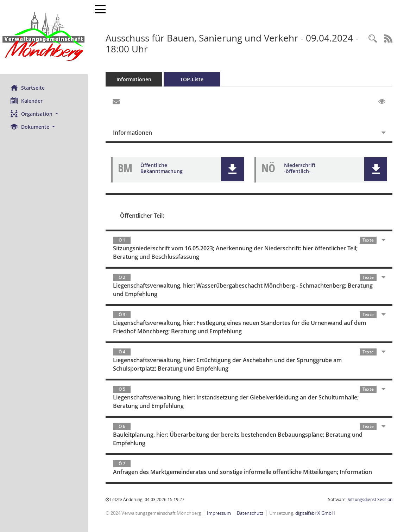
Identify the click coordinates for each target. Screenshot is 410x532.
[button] (44, 114)
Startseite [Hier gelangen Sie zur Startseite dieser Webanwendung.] (28, 88)
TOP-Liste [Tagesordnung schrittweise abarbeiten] (192, 79)
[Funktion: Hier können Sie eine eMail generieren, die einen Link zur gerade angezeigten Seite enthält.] (116, 102)
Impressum (219, 513)
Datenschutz (250, 513)
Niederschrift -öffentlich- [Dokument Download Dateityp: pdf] (300, 168)
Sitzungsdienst (370, 499)
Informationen (134, 79)
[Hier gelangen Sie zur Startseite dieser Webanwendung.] (44, 37)
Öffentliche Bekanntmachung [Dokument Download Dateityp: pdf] (162, 168)
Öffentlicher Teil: (142, 216)
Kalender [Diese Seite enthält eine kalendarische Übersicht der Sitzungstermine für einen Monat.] (27, 101)
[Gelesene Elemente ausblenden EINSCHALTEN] (382, 102)
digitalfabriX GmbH (315, 513)
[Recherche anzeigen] (373, 39)
